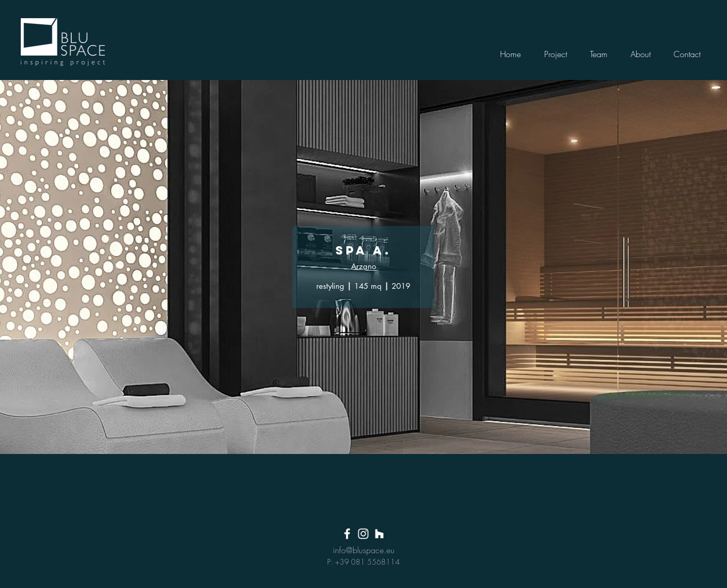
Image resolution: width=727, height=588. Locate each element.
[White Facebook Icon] (347, 534)
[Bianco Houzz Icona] (379, 534)
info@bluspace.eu (364, 550)
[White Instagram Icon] (363, 534)
